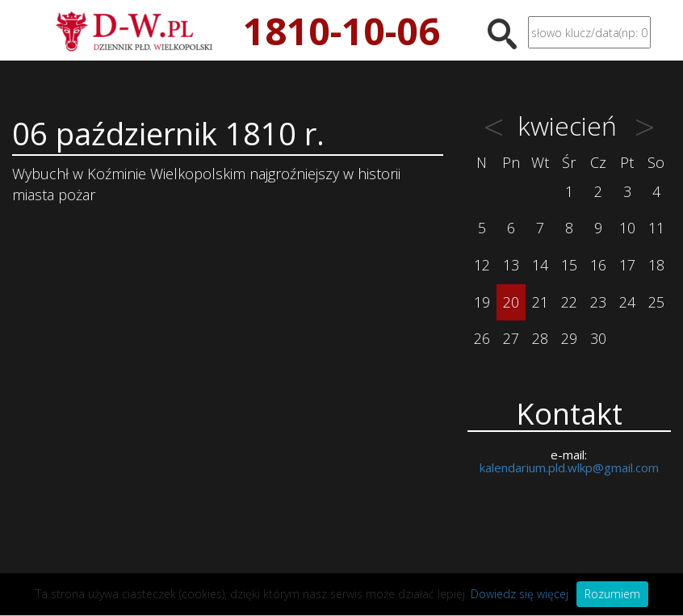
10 (627, 228)
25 (656, 302)
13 (511, 265)
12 (482, 265)
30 (598, 338)
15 (569, 265)
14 (540, 265)
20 (511, 302)
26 (482, 338)
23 (598, 302)
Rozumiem (612, 594)
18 (656, 265)
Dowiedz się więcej (520, 594)
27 (511, 338)
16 (598, 265)
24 (627, 302)
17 (627, 265)
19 (482, 302)
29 (569, 338)
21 (540, 302)
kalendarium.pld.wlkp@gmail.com (569, 467)
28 (540, 338)
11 (656, 228)
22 (569, 302)
